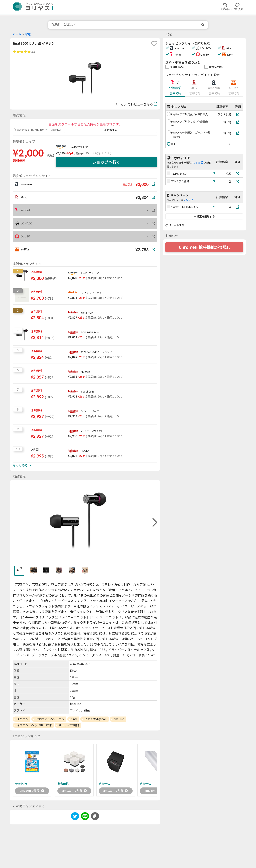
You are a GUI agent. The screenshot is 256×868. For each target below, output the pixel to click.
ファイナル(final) (95, 719)
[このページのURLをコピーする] (95, 817)
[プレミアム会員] (238, 181)
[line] (85, 818)
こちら (198, 163)
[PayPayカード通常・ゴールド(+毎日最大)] (238, 133)
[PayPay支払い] (238, 174)
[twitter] (75, 818)
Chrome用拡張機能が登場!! (204, 247)
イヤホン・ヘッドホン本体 (34, 725)
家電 (28, 34)
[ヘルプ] (214, 174)
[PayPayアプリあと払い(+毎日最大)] (238, 122)
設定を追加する (204, 216)
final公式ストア (79, 147)
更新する (110, 130)
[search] (203, 25)
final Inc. (119, 719)
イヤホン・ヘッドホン (50, 719)
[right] (154, 523)
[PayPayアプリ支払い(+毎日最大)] (238, 114)
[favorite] (154, 44)
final (74, 719)
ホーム (17, 34)
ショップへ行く (106, 162)
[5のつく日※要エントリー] (238, 207)
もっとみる (22, 465)
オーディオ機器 (69, 725)
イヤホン (23, 719)
